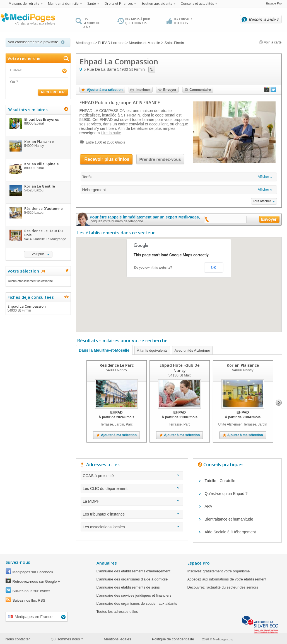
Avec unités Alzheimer (192, 350)
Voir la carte (270, 42)
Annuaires (107, 563)
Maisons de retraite (24, 3)
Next (279, 403)
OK (214, 268)
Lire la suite (111, 133)
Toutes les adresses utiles (117, 612)
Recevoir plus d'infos (107, 159)
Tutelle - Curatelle (220, 481)
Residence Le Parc (116, 365)
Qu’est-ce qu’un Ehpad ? (226, 494)
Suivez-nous (18, 562)
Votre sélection (26, 271)
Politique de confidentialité (173, 639)
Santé (92, 3)
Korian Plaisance (243, 365)
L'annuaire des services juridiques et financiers (134, 595)
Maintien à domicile (63, 3)
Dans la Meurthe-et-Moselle (104, 350)
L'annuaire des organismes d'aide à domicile (132, 579)
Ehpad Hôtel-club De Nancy (179, 368)
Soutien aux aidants (157, 3)
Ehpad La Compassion (38, 308)
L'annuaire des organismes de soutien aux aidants (137, 603)
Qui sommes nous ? (67, 639)
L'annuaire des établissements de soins (128, 587)
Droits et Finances (119, 3)
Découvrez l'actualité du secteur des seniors (223, 587)
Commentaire (200, 90)
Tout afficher (262, 201)
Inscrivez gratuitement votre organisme (219, 571)
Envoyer (170, 90)
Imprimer (143, 90)
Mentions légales (117, 639)
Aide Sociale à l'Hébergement (230, 532)
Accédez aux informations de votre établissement (227, 579)
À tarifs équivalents (152, 350)
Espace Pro (274, 3)
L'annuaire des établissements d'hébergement (133, 571)
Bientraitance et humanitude (229, 519)
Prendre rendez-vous (160, 159)
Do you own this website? (153, 268)
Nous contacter (18, 639)
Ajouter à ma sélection (105, 90)
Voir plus (38, 254)
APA (208, 506)
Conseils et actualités (197, 3)
